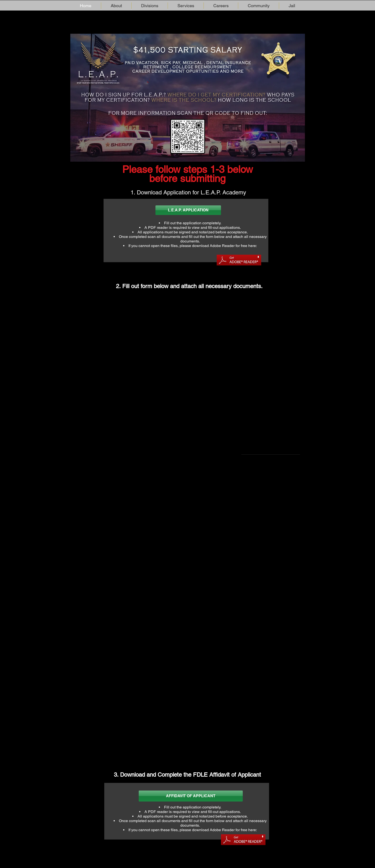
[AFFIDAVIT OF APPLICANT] (191, 796)
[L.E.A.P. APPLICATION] (188, 210)
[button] (116, 6)
